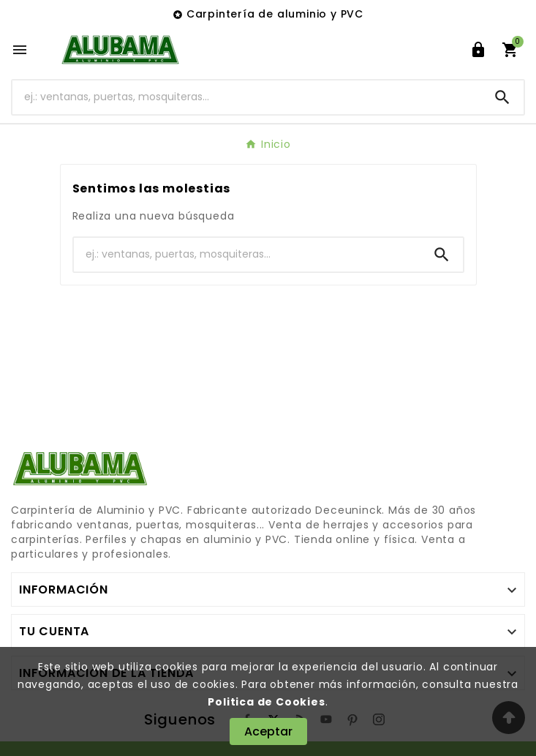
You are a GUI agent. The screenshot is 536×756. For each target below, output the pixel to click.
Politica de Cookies (266, 702)
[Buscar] (247, 97)
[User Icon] (478, 50)
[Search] (502, 97)
